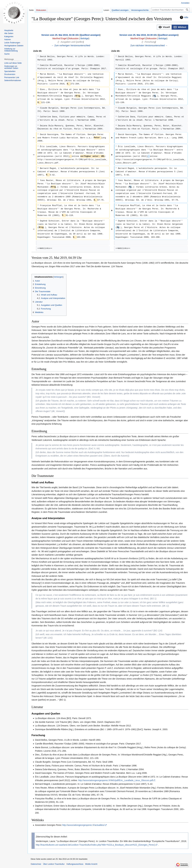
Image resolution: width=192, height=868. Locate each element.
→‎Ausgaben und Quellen (71, 42)
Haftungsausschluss (75, 864)
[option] (164, 27)
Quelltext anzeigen (90, 35)
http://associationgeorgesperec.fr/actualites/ (83, 825)
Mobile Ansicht (91, 864)
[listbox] (172, 27)
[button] (164, 27)
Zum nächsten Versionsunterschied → (149, 45)
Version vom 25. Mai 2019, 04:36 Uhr (60, 35)
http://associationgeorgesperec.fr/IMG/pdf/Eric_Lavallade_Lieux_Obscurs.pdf (116, 780)
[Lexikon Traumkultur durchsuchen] (170, 10)
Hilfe (186, 17)
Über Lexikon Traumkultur (54, 864)
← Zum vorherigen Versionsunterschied (71, 45)
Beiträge (84, 38)
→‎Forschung (149, 42)
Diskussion (73, 38)
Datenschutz (36, 864)
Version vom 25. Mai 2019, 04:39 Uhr (138, 35)
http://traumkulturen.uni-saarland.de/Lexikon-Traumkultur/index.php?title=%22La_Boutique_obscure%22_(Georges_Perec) (95, 845)
